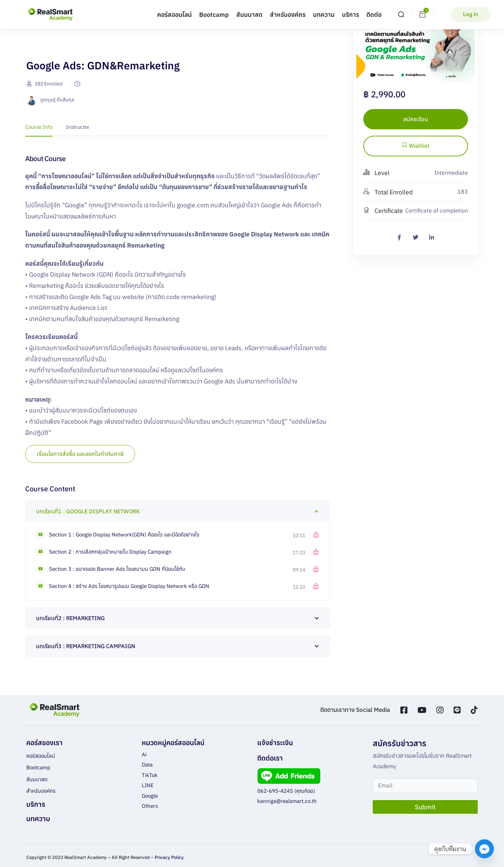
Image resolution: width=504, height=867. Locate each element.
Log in (471, 14)
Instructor (78, 127)
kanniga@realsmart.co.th (287, 801)
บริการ (351, 15)
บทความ (324, 15)
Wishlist (416, 146)
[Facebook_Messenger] (484, 849)
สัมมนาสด (249, 15)
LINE (148, 785)
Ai (144, 754)
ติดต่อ (374, 15)
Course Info (39, 127)
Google (150, 796)
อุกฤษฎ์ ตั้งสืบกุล (57, 100)
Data (147, 765)
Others (150, 806)
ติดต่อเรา (270, 758)
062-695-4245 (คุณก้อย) (286, 791)
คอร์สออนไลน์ (174, 15)
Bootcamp (214, 15)
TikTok (150, 775)
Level (376, 173)
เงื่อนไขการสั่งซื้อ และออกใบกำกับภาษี (80, 454)
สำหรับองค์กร (288, 15)
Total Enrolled (388, 192)
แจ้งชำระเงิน (275, 743)
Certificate (383, 211)
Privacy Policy (169, 857)
